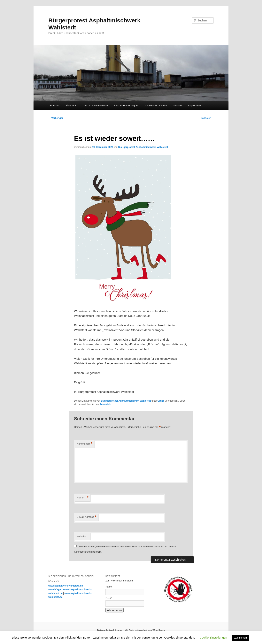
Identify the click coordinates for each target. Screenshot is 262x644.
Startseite (55, 106)
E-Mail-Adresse (87, 517)
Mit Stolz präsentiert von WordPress (145, 630)
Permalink (105, 404)
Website (81, 536)
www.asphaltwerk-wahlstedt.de (66, 586)
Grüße (161, 401)
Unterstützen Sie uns (156, 106)
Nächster (207, 118)
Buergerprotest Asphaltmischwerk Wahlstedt (143, 147)
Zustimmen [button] (241, 638)
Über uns (71, 106)
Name (83, 498)
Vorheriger (56, 118)
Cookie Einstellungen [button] (213, 637)
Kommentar (85, 444)
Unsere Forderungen (126, 106)
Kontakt (178, 106)
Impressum (194, 106)
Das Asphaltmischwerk (95, 106)
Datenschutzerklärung (109, 630)
